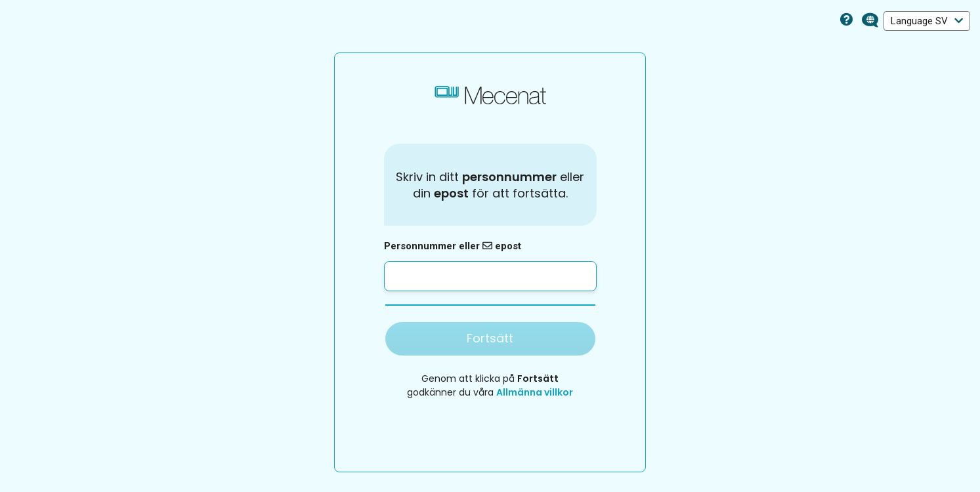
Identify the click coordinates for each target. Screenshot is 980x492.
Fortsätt (490, 338)
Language (927, 21)
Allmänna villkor (535, 392)
